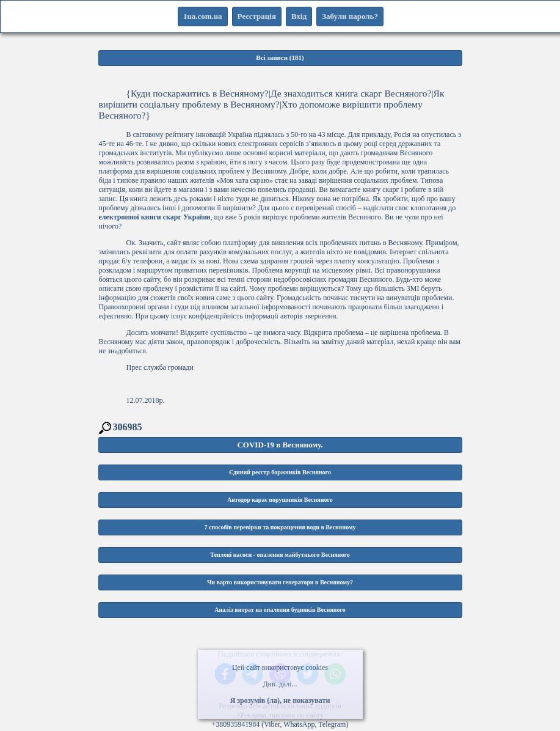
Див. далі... (280, 684)
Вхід (299, 16)
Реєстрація (257, 16)
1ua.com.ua (203, 16)
